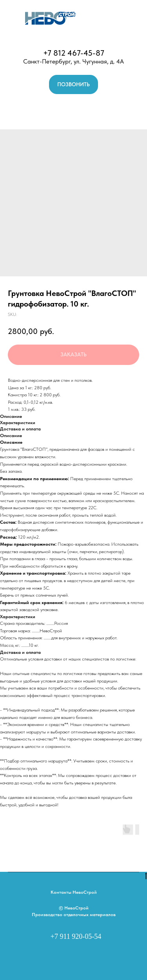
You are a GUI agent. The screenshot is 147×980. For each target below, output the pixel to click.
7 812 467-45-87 (76, 53)
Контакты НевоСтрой (74, 892)
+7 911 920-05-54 (76, 936)
